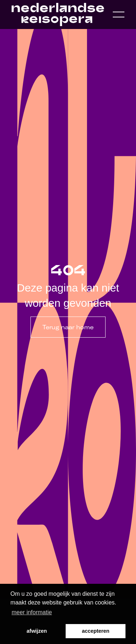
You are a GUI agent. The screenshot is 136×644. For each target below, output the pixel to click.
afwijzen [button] (37, 631)
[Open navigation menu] (119, 15)
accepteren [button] (96, 631)
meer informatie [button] (32, 612)
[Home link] (58, 15)
